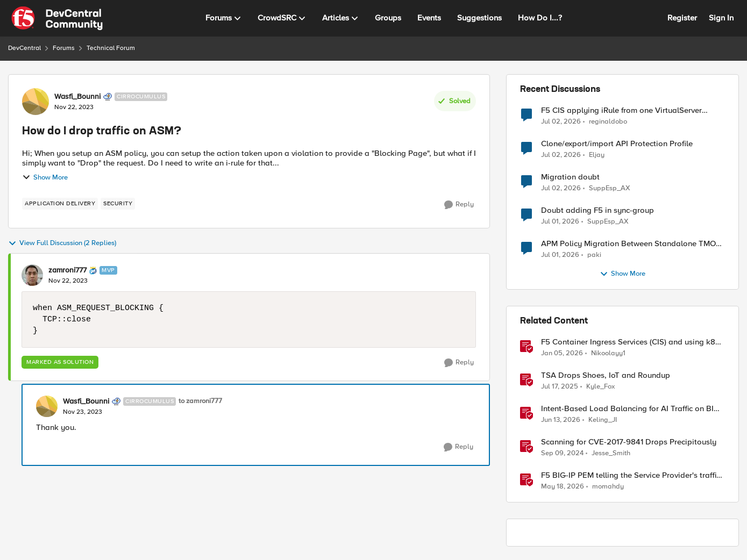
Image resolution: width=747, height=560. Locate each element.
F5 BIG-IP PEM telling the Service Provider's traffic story (631, 475)
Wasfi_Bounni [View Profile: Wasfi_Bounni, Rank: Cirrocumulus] (77, 97)
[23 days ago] (560, 222)
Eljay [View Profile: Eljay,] (597, 155)
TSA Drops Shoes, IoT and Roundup (606, 375)
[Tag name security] (118, 204)
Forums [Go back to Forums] (64, 48)
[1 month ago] (561, 420)
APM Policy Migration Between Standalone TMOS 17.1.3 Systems (631, 244)
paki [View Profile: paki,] (594, 255)
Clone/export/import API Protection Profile (617, 144)
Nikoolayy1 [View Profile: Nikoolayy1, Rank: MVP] (608, 353)
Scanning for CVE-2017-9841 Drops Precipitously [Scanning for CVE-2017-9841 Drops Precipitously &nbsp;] (629, 442)
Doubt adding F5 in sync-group (597, 210)
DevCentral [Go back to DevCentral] (24, 48)
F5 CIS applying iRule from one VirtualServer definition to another (621, 110)
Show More (45, 177)
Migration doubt (570, 177)
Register (682, 18)
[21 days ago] (561, 121)
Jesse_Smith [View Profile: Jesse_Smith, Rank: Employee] (611, 453)
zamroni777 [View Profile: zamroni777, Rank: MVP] (67, 270)
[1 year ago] (560, 387)
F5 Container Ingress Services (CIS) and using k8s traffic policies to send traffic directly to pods (630, 342)
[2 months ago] (563, 487)
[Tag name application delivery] (60, 204)
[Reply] (459, 205)
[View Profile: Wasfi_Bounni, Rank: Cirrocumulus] (35, 102)
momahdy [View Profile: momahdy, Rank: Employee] (608, 487)
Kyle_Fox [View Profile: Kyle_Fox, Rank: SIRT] (600, 387)
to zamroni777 (200, 401)
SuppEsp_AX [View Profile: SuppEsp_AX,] (610, 188)
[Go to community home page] (57, 18)
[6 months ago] (562, 354)
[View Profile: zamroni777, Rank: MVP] (32, 275)
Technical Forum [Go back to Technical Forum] (111, 48)
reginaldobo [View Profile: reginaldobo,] (608, 121)
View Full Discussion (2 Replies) (62, 243)
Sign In (721, 18)
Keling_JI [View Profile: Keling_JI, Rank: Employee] (603, 420)
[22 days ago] (561, 189)
